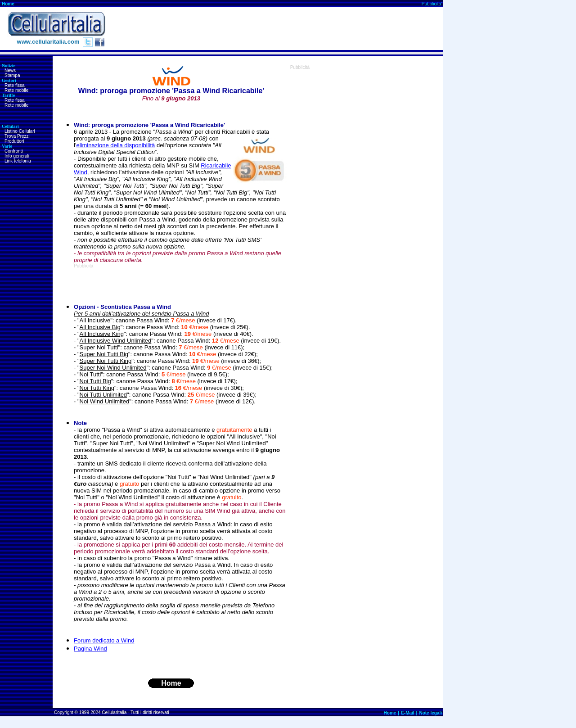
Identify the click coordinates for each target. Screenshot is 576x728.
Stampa (12, 75)
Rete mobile (16, 90)
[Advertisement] (279, 29)
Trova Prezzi (17, 136)
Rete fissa (14, 85)
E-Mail (407, 713)
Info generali (17, 156)
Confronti (14, 151)
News (10, 70)
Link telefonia (18, 161)
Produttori (14, 141)
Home (8, 4)
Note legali (430, 713)
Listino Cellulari (20, 131)
